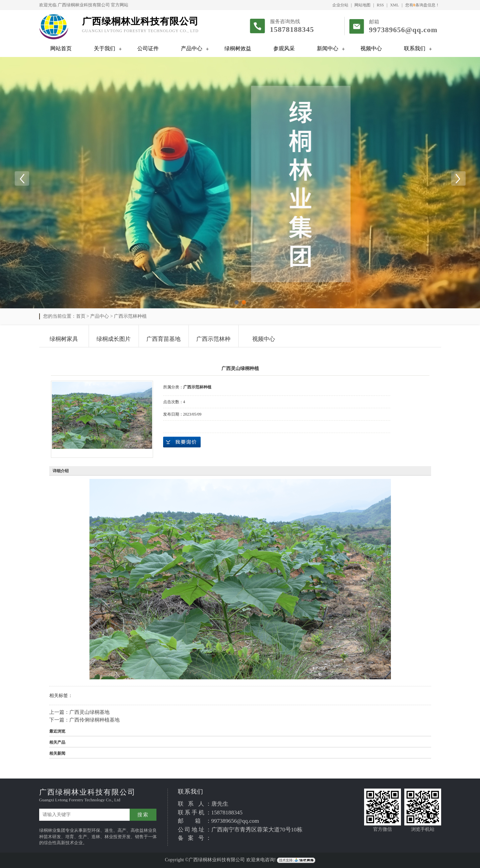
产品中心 (192, 48)
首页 (81, 316)
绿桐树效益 (238, 48)
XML (394, 5)
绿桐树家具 (64, 339)
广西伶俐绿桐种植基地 (94, 720)
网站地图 (362, 5)
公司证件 (148, 48)
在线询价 (182, 442)
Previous (22, 179)
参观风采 (284, 48)
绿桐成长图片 (114, 339)
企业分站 (340, 5)
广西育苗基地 (163, 339)
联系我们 (415, 48)
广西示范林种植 (130, 316)
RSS (380, 5)
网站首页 (61, 48)
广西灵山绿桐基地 (89, 712)
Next (458, 179)
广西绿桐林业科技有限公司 (84, 5)
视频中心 (371, 48)
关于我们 (105, 48)
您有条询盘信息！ (422, 5)
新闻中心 (328, 48)
